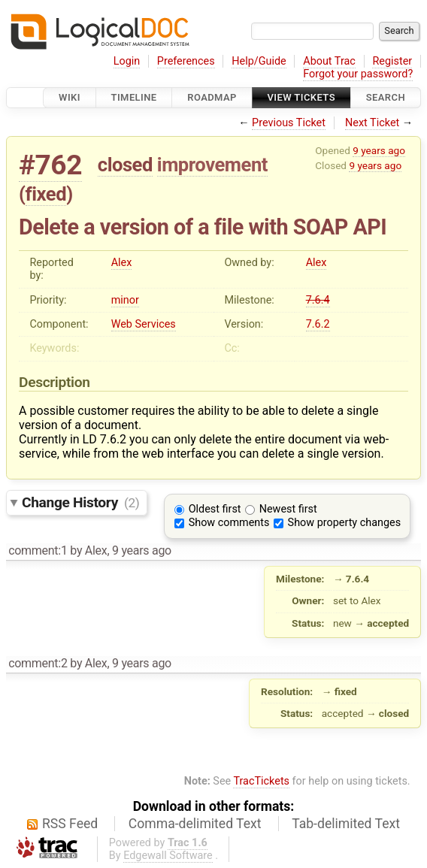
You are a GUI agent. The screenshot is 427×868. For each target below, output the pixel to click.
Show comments (229, 523)
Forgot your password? (358, 74)
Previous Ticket (289, 123)
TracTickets (261, 781)
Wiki (70, 97)
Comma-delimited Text (195, 824)
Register (392, 61)
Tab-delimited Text (346, 824)
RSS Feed (70, 824)
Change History (80, 502)
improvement (212, 165)
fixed (46, 194)
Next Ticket (372, 123)
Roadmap (212, 97)
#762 (50, 165)
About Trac (329, 61)
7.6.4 (318, 300)
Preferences (186, 61)
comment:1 (38, 550)
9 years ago (379, 150)
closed (125, 165)
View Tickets (301, 97)
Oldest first (215, 509)
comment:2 (38, 663)
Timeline (134, 97)
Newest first (288, 509)
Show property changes (344, 523)
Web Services (144, 324)
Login (127, 61)
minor (125, 300)
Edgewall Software (168, 856)
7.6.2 (318, 324)
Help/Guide (259, 61)
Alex (122, 263)
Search (386, 97)
